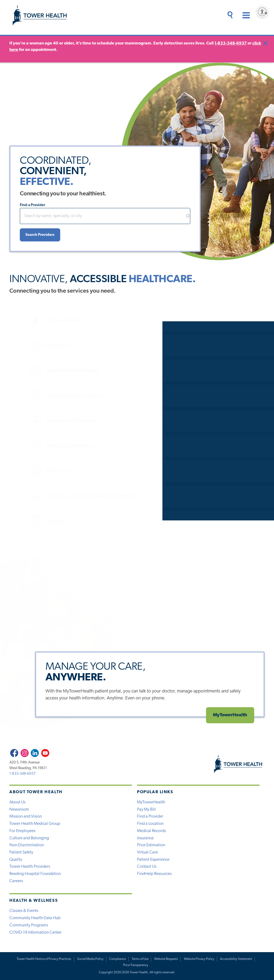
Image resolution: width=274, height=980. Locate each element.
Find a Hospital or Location (45, 396)
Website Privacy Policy (199, 959)
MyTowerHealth (35, 320)
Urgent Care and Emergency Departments (62, 496)
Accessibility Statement (236, 959)
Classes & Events (24, 911)
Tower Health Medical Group (35, 824)
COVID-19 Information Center (35, 933)
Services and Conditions (43, 421)
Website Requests (166, 959)
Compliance (117, 959)
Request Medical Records (44, 371)
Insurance (145, 838)
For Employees (22, 831)
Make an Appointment (41, 446)
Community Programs (29, 925)
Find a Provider (33, 205)
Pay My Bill (29, 346)
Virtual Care (30, 471)
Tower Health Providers (30, 867)
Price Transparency (136, 965)
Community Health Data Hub (35, 918)
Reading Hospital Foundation (35, 874)
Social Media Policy (90, 959)
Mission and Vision (26, 817)
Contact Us (147, 867)
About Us (17, 802)
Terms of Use (140, 959)
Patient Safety (21, 852)
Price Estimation (151, 845)
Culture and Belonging (29, 838)
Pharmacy (28, 521)
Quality (16, 860)
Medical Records (151, 831)
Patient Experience (153, 860)
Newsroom (19, 810)
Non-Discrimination (27, 845)
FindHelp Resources (154, 874)
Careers (16, 881)
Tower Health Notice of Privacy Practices (44, 959)
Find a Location (150, 824)
